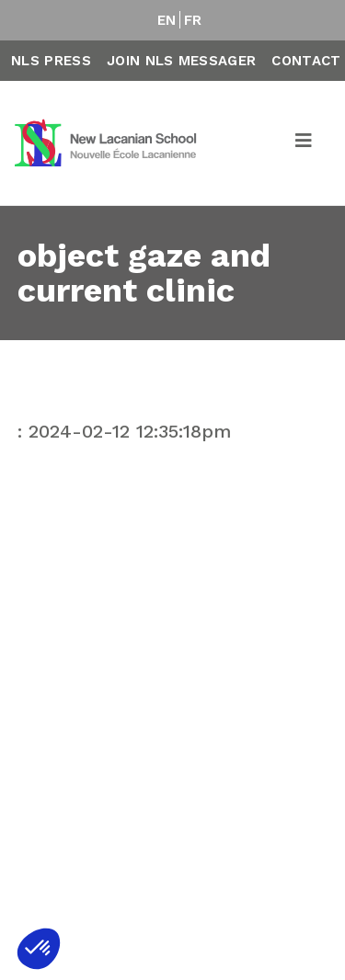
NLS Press (51, 61)
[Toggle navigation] (305, 143)
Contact (306, 61)
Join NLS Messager (181, 61)
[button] (39, 949)
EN (167, 20)
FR (193, 20)
